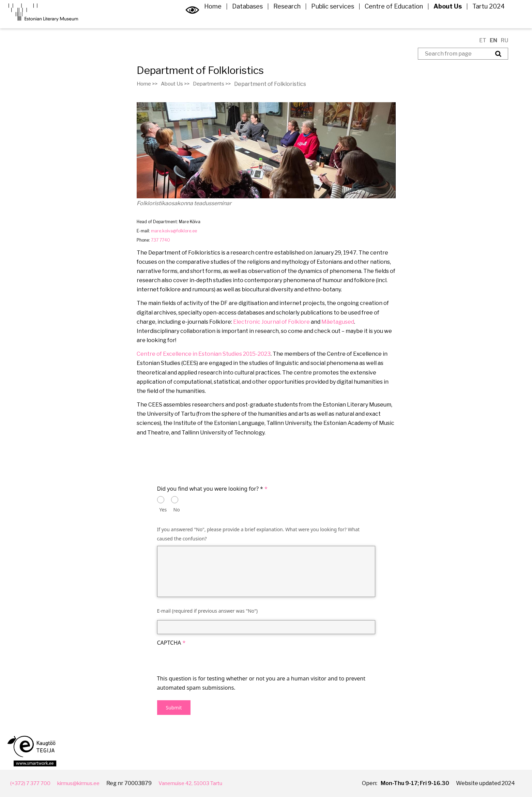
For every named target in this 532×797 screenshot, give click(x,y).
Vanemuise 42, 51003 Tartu (202, 783)
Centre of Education (389, 18)
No (177, 510)
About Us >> (178, 84)
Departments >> (218, 84)
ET (483, 40)
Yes (163, 510)
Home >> (148, 84)
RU (504, 40)
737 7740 (161, 240)
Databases (242, 18)
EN (493, 40)
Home (208, 18)
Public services (328, 18)
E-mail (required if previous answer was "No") (208, 611)
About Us (443, 18)
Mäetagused (338, 322)
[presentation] (209, 661)
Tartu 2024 (483, 18)
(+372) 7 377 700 (32, 783)
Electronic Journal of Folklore (271, 322)
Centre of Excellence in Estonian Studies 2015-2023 (204, 354)
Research (282, 18)
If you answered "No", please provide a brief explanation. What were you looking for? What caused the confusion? (259, 534)
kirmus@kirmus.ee (84, 783)
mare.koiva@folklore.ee (174, 231)
